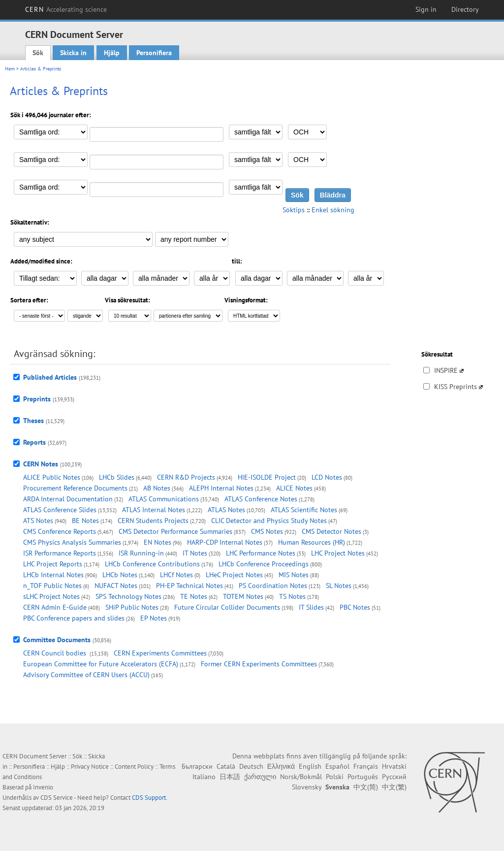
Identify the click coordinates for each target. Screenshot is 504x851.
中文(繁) (394, 787)
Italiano (204, 777)
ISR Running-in (141, 553)
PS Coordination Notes (273, 586)
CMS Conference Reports (60, 531)
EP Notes (154, 618)
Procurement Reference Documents (75, 488)
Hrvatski (394, 766)
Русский (394, 777)
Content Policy (134, 767)
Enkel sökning (333, 210)
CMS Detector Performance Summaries (175, 531)
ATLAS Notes (226, 510)
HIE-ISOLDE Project (267, 477)
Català (226, 766)
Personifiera (154, 53)
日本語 (230, 777)
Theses (33, 421)
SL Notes (339, 586)
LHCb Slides (117, 477)
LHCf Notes (176, 575)
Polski (335, 777)
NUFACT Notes (116, 586)
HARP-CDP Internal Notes (225, 542)
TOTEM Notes (243, 596)
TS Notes (292, 596)
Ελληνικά (281, 766)
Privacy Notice (90, 767)
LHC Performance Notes (261, 553)
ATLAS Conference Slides (60, 510)
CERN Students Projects (153, 521)
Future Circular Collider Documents (227, 607)
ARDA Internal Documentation (68, 499)
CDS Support (149, 798)
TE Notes (194, 596)
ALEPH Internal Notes (221, 488)
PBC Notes (355, 607)
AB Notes (157, 488)
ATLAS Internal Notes (154, 510)
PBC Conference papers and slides (74, 618)
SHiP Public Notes (132, 607)
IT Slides (311, 607)
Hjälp (112, 53)
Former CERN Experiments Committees (259, 664)
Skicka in (73, 53)
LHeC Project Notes (234, 575)
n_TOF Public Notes (52, 586)
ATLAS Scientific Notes (304, 510)
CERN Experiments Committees (160, 653)
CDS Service (57, 798)
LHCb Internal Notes (53, 575)
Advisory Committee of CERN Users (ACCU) (86, 675)
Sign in (426, 9)
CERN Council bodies (56, 653)
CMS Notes (267, 531)
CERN (66, 9)
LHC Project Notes (338, 553)
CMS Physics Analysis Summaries (72, 542)
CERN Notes (41, 464)
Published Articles (50, 377)
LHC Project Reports (53, 564)
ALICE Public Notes (52, 477)
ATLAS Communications (164, 499)
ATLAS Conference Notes (261, 499)
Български (197, 766)
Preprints (37, 399)
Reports (34, 442)
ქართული (260, 777)
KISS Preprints (456, 387)
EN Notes (157, 542)
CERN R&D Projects (186, 477)
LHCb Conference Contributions (152, 564)
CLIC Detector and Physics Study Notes (269, 521)
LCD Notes (327, 477)
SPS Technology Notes (128, 596)
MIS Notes (294, 575)
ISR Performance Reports (60, 553)
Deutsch (251, 766)
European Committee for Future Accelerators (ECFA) (101, 664)
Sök (38, 53)
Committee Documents (57, 640)
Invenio (43, 787)
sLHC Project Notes (51, 596)
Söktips (294, 210)
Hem (10, 69)
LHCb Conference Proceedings (264, 564)
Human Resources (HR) (312, 542)
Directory (465, 9)
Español (337, 766)
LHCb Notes (120, 575)
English (310, 766)
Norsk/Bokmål (301, 777)
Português (363, 777)
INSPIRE (446, 370)
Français (366, 766)
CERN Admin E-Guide (55, 607)
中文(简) (366, 787)
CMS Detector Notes (331, 531)
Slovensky (307, 787)
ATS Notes (38, 521)
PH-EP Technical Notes (189, 586)
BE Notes (85, 521)
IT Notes (195, 553)
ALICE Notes (294, 488)
